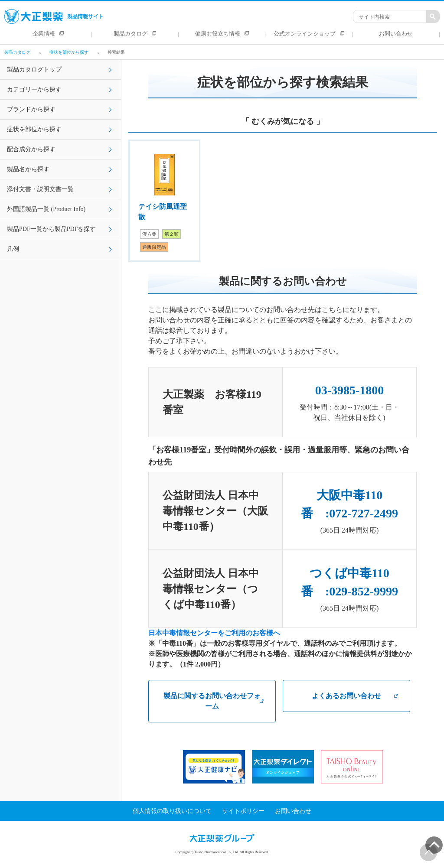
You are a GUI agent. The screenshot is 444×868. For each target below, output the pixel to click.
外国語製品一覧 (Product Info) (46, 209)
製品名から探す (28, 169)
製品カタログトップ (34, 70)
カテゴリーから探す (34, 89)
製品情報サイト (54, 16)
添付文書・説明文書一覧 (40, 189)
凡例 (13, 249)
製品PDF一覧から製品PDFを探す (51, 229)
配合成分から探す (31, 149)
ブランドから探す (31, 109)
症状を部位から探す (34, 129)
